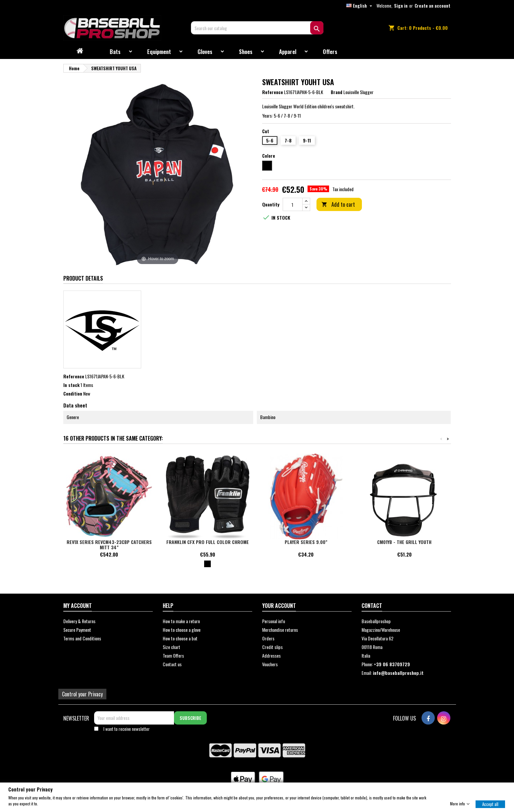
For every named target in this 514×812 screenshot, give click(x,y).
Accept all (490, 804)
